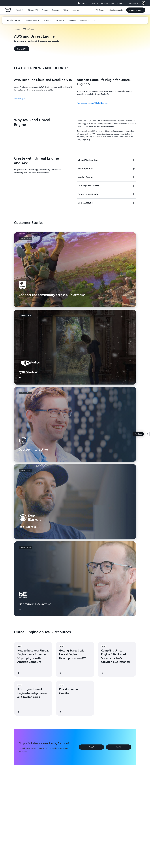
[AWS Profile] (143, 3)
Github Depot (20, 99)
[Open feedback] (147, 434)
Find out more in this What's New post (93, 103)
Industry (17, 29)
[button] (33, 10)
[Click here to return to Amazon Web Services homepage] (8, 11)
